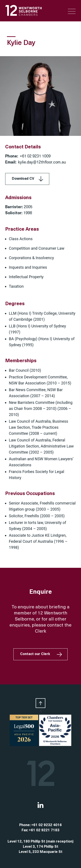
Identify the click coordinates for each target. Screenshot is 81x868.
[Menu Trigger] (72, 11)
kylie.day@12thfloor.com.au (42, 163)
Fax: (25, 830)
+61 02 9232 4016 (47, 825)
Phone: (25, 825)
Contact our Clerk (35, 654)
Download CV (23, 179)
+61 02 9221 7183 (44, 830)
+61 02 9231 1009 (35, 156)
